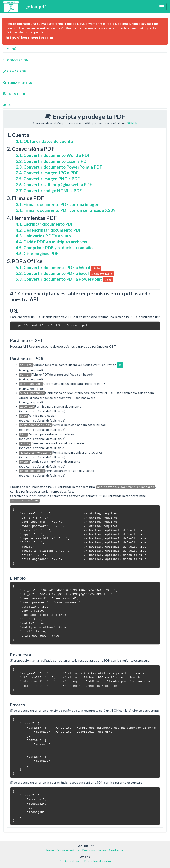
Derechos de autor (98, 861)
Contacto (116, 850)
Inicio (50, 850)
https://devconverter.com (29, 38)
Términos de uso (70, 861)
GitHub (132, 123)
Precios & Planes (94, 850)
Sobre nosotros (68, 850)
